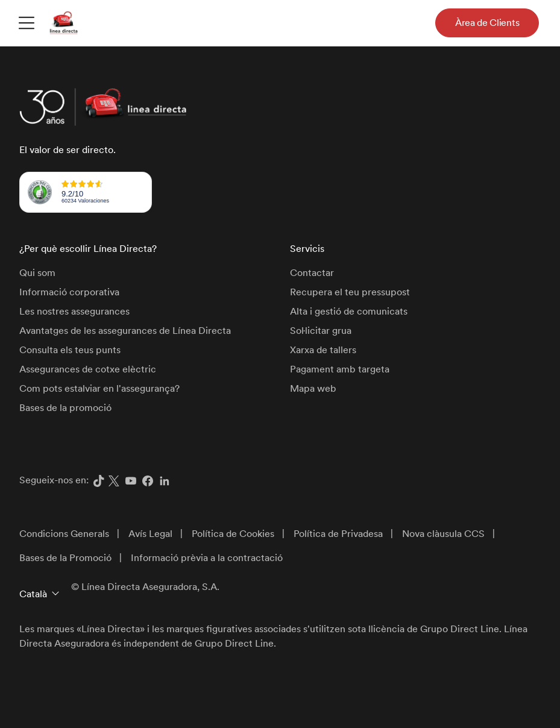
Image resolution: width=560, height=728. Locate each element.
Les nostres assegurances (74, 311)
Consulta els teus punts (70, 350)
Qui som (37, 273)
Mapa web (313, 388)
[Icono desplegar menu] (27, 22)
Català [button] (33, 594)
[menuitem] (27, 22)
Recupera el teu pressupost (350, 292)
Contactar (312, 273)
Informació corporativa (69, 292)
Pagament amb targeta (340, 369)
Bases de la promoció (65, 408)
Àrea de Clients (487, 23)
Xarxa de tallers (323, 350)
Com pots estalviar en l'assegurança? (99, 388)
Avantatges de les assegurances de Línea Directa (125, 331)
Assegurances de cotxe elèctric (88, 369)
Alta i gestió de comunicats (349, 311)
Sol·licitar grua (321, 331)
